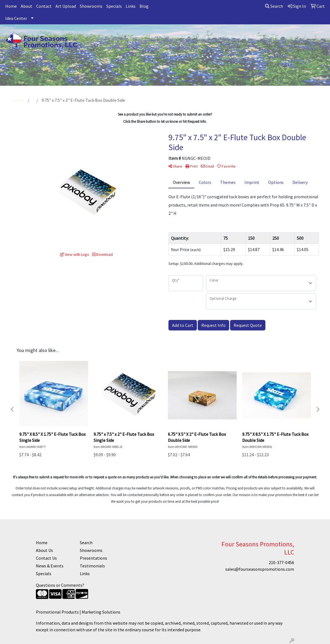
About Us (44, 550)
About (27, 6)
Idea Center (16, 18)
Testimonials (92, 566)
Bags (155, 36)
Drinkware (178, 36)
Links (131, 6)
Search (274, 6)
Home (11, 6)
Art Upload (66, 6)
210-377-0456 (281, 562)
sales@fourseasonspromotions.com (260, 569)
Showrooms (91, 6)
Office (202, 36)
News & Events (50, 566)
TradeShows (228, 36)
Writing (256, 36)
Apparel (133, 36)
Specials (114, 6)
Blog (144, 6)
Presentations (93, 558)
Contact (44, 6)
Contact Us (46, 558)
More (277, 36)
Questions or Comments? (60, 585)
